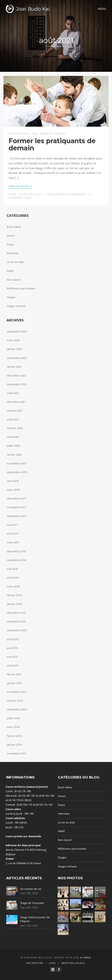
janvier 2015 (14, 683)
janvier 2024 (14, 349)
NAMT (10, 271)
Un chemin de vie (31, 889)
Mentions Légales (73, 963)
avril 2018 (13, 481)
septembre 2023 (17, 358)
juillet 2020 (13, 446)
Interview (13, 253)
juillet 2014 (13, 718)
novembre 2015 (16, 621)
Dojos (10, 244)
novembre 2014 (16, 692)
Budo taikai (14, 227)
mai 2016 (12, 569)
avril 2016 (13, 578)
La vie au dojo (30, 194)
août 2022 (13, 393)
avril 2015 (13, 666)
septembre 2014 (17, 709)
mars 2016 (13, 586)
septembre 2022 (17, 384)
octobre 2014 (15, 701)
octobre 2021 (15, 411)
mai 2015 (12, 657)
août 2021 (13, 419)
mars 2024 (13, 340)
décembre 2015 (16, 613)
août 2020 (13, 437)
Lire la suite (20, 186)
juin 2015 (12, 648)
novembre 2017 (16, 507)
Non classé (14, 280)
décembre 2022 (16, 375)
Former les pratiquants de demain (52, 144)
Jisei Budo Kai (33, 9)
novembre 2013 (16, 753)
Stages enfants (16, 306)
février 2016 (14, 595)
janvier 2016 (14, 604)
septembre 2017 (17, 516)
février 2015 (14, 674)
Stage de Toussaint (32, 903)
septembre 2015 (17, 630)
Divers (11, 236)
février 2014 (14, 736)
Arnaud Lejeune (53, 134)
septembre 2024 (17, 331)
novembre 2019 (16, 463)
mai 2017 (12, 525)
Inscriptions (35, 963)
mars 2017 (13, 542)
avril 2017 (13, 534)
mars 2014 (13, 727)
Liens (52, 963)
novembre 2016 (16, 560)
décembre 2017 (16, 498)
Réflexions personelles (67, 194)
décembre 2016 (16, 551)
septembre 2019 (17, 472)
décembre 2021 (16, 402)
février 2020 (14, 455)
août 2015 (13, 639)
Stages (11, 297)
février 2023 (14, 367)
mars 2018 (13, 490)
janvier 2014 (14, 745)
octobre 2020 (15, 428)
